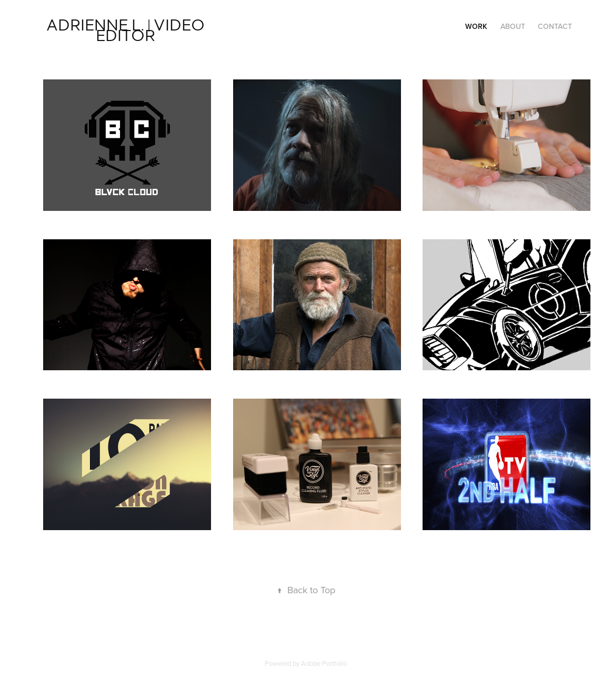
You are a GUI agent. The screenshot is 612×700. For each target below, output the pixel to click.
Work (476, 26)
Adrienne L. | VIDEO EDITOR (127, 29)
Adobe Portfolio (324, 663)
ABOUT (513, 26)
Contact (555, 26)
